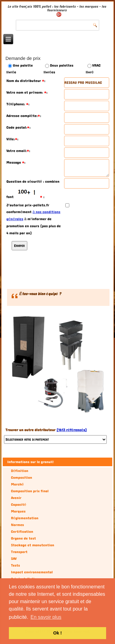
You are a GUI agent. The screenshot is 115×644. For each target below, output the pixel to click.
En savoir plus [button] (46, 617)
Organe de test (23, 538)
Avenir (16, 498)
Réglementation (25, 518)
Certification (22, 532)
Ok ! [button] (58, 633)
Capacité (19, 505)
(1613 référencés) (72, 430)
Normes (17, 525)
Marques (18, 511)
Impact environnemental (32, 572)
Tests (15, 565)
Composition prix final (30, 491)
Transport (19, 552)
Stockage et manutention (33, 545)
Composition (22, 478)
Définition (20, 471)
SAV (14, 559)
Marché (17, 484)
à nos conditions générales (33, 215)
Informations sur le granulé (31, 462)
